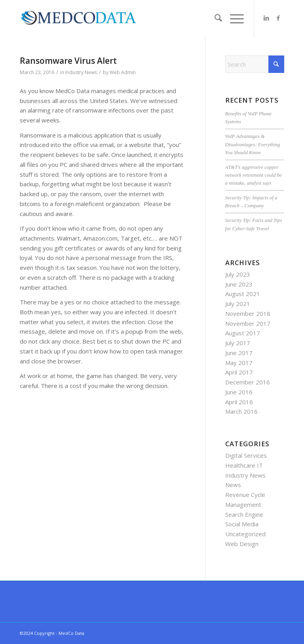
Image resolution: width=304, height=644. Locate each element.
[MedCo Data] (79, 18)
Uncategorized (245, 534)
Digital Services (246, 455)
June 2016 (239, 392)
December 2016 (248, 382)
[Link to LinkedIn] (266, 18)
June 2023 (239, 284)
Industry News (81, 72)
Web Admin (123, 72)
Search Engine (244, 514)
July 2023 (238, 274)
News (233, 485)
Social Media (242, 524)
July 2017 (238, 343)
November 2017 (248, 323)
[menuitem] (214, 19)
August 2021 (243, 294)
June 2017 (239, 353)
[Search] (214, 19)
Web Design (242, 544)
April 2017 (239, 372)
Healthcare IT (244, 465)
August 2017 (243, 333)
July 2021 (238, 304)
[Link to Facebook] (278, 18)
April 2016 (239, 402)
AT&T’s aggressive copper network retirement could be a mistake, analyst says (254, 175)
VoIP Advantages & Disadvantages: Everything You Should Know (253, 144)
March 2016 (241, 411)
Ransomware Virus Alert (68, 61)
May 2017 (239, 363)
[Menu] (233, 19)
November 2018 (248, 313)
